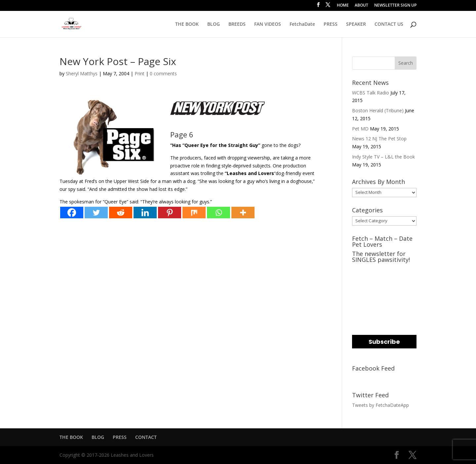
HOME (343, 6)
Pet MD (360, 129)
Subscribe (384, 342)
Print (139, 73)
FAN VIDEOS (268, 24)
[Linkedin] (145, 213)
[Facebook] (72, 213)
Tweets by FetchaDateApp (380, 405)
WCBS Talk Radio (371, 93)
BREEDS (237, 24)
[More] (243, 213)
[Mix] (194, 213)
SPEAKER (356, 24)
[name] (384, 309)
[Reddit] (121, 213)
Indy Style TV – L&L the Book (383, 157)
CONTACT (146, 437)
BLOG (214, 24)
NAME (360, 297)
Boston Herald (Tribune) (378, 110)
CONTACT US (389, 24)
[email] (384, 282)
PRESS (331, 24)
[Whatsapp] (218, 213)
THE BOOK (187, 24)
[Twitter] (96, 213)
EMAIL (360, 270)
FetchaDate (302, 24)
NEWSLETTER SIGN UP (395, 6)
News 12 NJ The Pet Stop (379, 139)
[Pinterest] (170, 213)
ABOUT (361, 6)
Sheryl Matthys (82, 73)
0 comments (163, 73)
